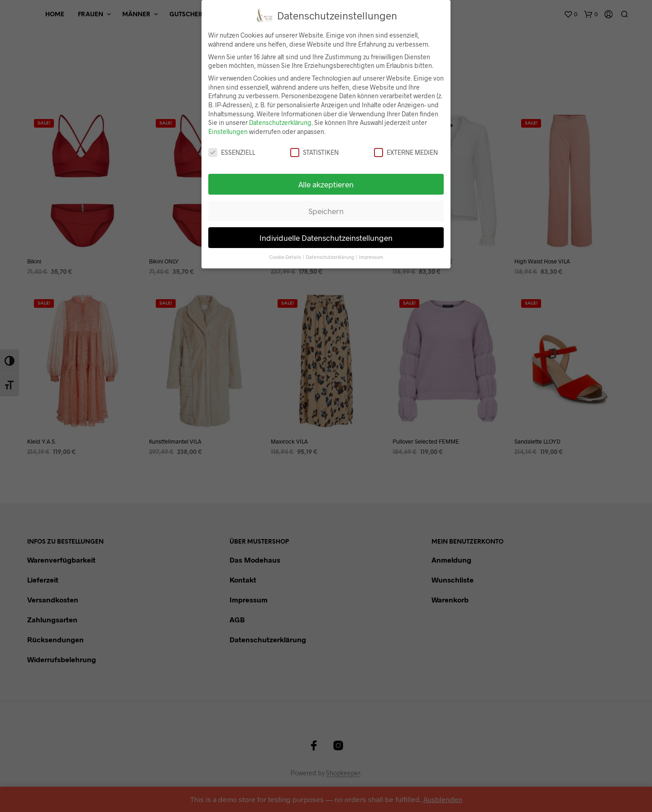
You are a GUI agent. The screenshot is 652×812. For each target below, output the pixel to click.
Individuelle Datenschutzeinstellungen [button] (326, 238)
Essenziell (232, 152)
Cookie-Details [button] (286, 257)
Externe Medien (406, 152)
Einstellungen (228, 131)
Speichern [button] (326, 211)
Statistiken (314, 152)
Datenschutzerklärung (280, 122)
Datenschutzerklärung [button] (331, 257)
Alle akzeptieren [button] (326, 184)
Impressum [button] (371, 257)
